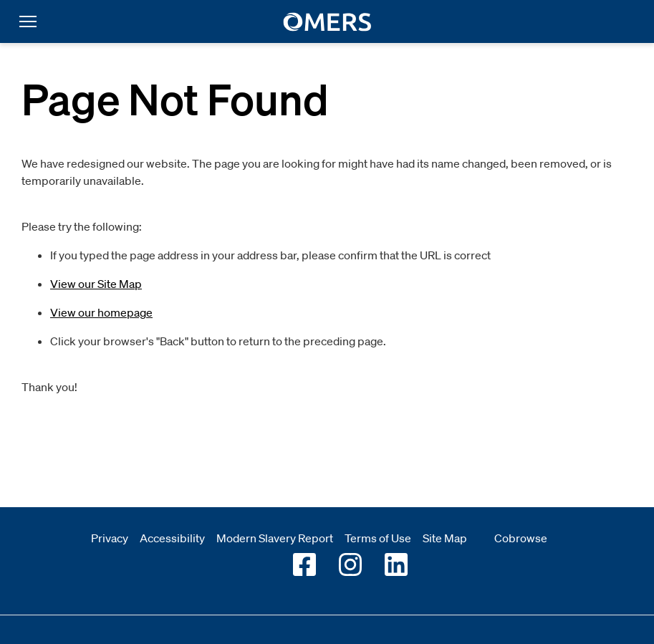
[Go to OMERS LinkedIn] (396, 564)
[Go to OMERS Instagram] (350, 564)
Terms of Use (378, 538)
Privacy (110, 538)
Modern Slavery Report (275, 538)
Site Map (445, 538)
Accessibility (172, 538)
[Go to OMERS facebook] (304, 564)
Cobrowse (521, 538)
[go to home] (327, 22)
